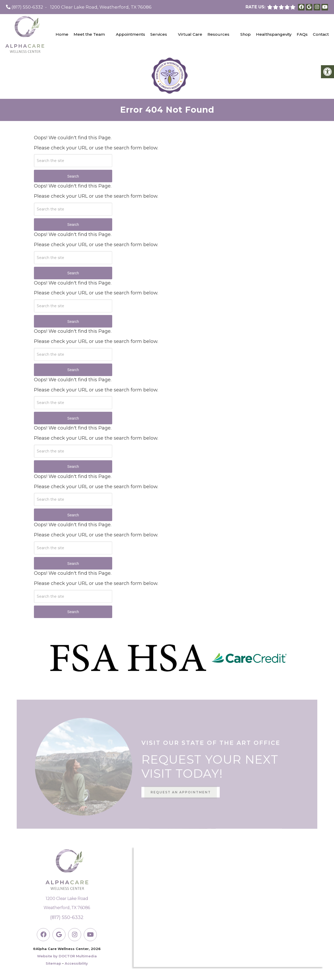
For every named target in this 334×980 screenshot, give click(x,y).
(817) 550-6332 (27, 7)
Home (62, 34)
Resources (218, 34)
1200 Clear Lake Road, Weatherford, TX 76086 (101, 7)
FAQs (302, 34)
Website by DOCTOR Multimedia (67, 956)
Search (73, 176)
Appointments (130, 34)
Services (159, 34)
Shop (246, 34)
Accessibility (76, 963)
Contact (321, 34)
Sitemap (53, 963)
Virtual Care (190, 34)
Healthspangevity (274, 34)
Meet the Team (89, 34)
